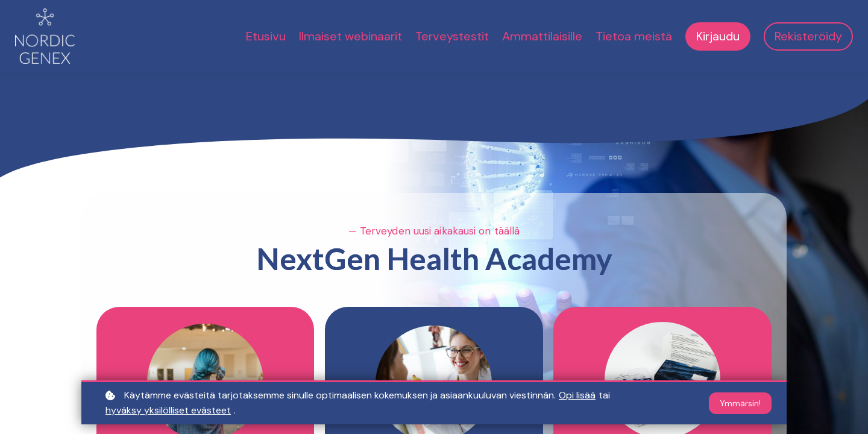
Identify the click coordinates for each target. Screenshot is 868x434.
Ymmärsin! (740, 403)
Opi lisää (577, 395)
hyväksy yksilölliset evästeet (168, 410)
